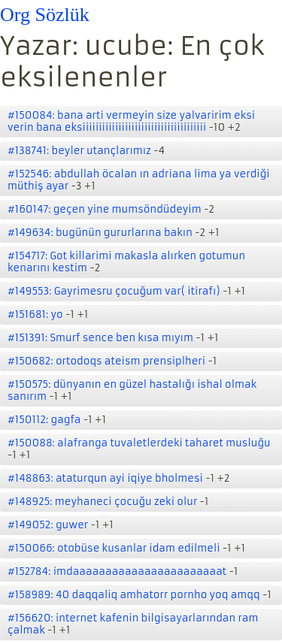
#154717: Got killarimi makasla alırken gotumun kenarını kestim (126, 262)
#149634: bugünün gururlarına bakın (100, 233)
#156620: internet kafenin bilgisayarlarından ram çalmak (133, 624)
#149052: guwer (48, 525)
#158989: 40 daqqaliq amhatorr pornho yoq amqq (134, 595)
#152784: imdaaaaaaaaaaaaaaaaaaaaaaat (117, 571)
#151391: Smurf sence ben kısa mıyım (100, 338)
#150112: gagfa (44, 420)
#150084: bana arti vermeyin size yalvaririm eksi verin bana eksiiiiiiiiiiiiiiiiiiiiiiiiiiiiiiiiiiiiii (131, 121)
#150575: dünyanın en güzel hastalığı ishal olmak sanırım (132, 390)
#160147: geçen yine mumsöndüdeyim (105, 209)
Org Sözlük (45, 15)
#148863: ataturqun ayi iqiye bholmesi (105, 478)
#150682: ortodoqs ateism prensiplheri (106, 361)
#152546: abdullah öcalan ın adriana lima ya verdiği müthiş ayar (139, 180)
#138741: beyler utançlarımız (79, 151)
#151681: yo (35, 314)
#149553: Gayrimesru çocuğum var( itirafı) (114, 291)
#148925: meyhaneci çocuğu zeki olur (102, 502)
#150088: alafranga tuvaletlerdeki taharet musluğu (139, 443)
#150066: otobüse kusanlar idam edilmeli (114, 548)
